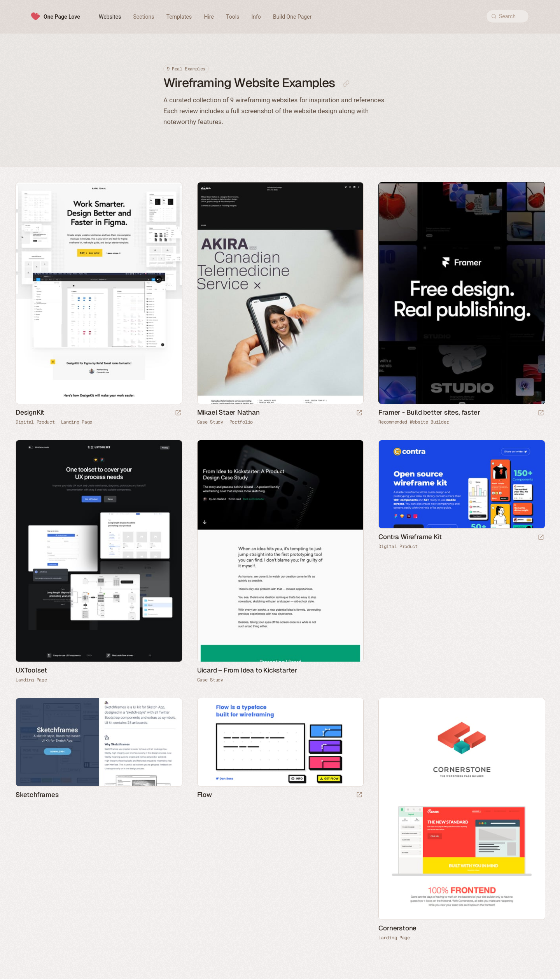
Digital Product (35, 422)
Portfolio (241, 422)
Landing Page (77, 422)
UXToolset (31, 670)
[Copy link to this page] (346, 84)
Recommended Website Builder (414, 422)
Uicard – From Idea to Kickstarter (247, 670)
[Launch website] (178, 413)
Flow (205, 795)
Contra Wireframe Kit (410, 537)
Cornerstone (397, 928)
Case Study (210, 422)
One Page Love (62, 17)
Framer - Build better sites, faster (429, 412)
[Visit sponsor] (541, 413)
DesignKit (30, 412)
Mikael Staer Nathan (228, 412)
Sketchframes (37, 795)
